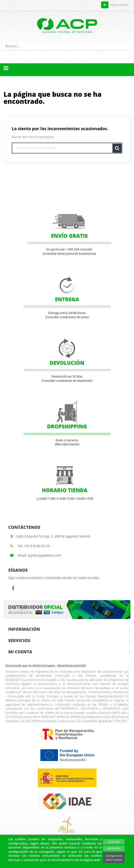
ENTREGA (67, 299)
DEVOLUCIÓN (67, 363)
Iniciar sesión (115, 5)
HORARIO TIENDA (65, 490)
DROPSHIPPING (67, 426)
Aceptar (114, 842)
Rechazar (114, 848)
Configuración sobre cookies (114, 858)
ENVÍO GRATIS (69, 236)
